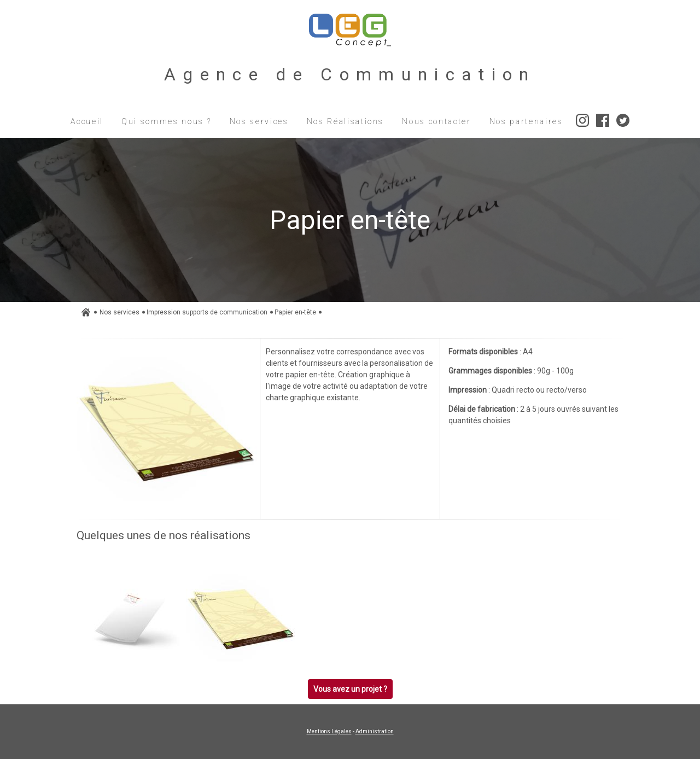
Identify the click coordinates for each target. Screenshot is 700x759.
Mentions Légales (329, 731)
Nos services (119, 312)
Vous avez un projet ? (350, 689)
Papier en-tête (295, 312)
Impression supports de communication (207, 312)
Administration (375, 731)
